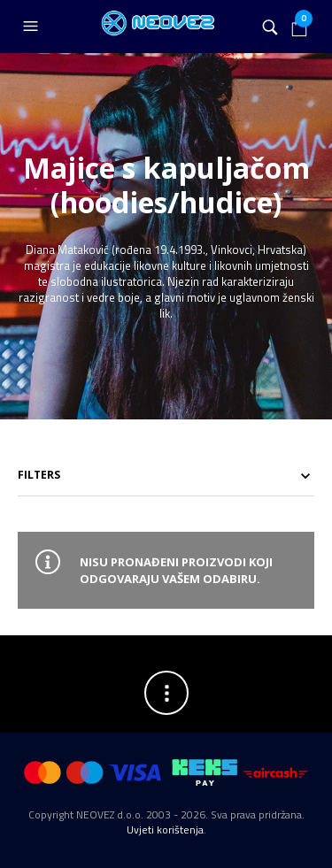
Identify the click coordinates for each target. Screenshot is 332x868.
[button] (33, 27)
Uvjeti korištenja (165, 830)
